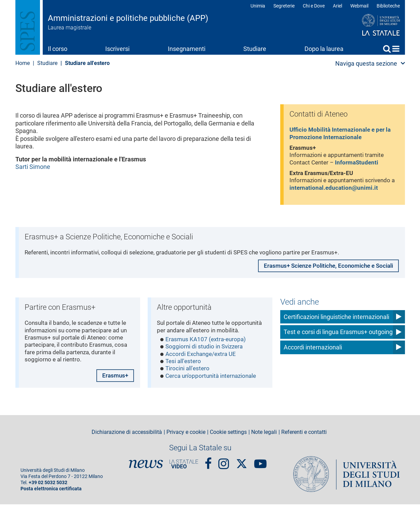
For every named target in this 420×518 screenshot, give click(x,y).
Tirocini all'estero (188, 383)
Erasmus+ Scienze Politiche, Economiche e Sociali (324, 272)
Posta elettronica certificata (51, 502)
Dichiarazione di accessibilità (127, 446)
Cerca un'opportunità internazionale (214, 391)
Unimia (258, 6)
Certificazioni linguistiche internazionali (336, 321)
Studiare (255, 49)
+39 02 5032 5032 (48, 496)
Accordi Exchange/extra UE (203, 368)
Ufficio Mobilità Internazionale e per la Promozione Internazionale (343, 134)
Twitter (242, 474)
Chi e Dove (314, 6)
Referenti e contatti (304, 446)
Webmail (359, 6)
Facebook (208, 474)
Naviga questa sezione (366, 63)
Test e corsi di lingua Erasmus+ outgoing (338, 336)
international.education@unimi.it (340, 191)
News (146, 478)
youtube (260, 474)
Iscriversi (117, 49)
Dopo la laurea (324, 49)
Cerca (387, 49)
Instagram (224, 474)
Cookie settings (228, 446)
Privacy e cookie (186, 446)
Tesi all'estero (184, 376)
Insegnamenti (187, 49)
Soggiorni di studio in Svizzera (206, 360)
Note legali (264, 446)
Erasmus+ (114, 389)
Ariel (337, 6)
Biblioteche (388, 6)
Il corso (58, 49)
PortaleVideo (184, 478)
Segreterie (284, 6)
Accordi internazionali (313, 351)
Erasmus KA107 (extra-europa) (208, 352)
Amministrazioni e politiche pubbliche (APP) (128, 18)
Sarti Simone (33, 167)
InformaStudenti (361, 165)
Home (396, 49)
